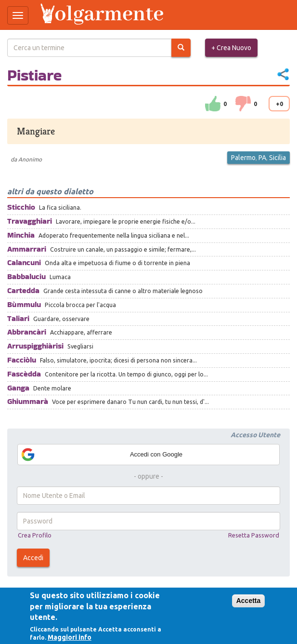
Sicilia (278, 158)
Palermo (243, 158)
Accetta (249, 601)
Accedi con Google (101, 455)
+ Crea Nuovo (231, 48)
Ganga (18, 388)
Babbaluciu (26, 276)
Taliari (18, 318)
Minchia (21, 235)
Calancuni (24, 262)
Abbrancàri (27, 332)
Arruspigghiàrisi (35, 346)
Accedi (33, 558)
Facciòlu (22, 360)
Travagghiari (30, 221)
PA (262, 158)
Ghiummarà (28, 401)
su (213, 104)
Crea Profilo (35, 535)
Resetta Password (254, 535)
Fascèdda (24, 374)
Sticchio (21, 207)
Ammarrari (27, 249)
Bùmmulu (24, 304)
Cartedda (23, 290)
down (243, 104)
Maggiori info (70, 637)
